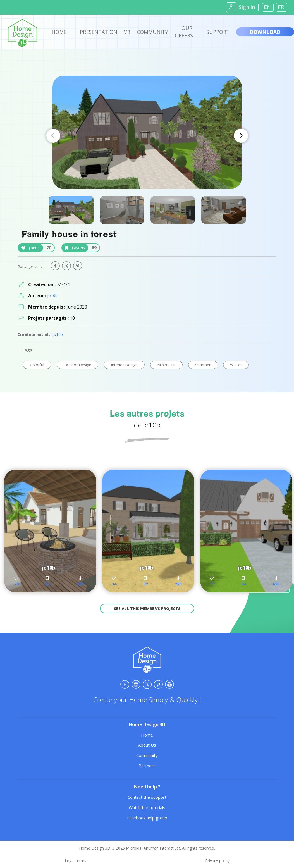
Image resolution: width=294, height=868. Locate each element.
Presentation (99, 32)
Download (265, 32)
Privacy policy (217, 861)
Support (218, 32)
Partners (147, 766)
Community (152, 32)
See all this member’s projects (147, 608)
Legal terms (76, 861)
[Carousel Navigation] (147, 136)
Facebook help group (147, 818)
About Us (147, 745)
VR (127, 32)
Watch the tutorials (147, 807)
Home (59, 32)
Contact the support (147, 797)
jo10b (52, 296)
